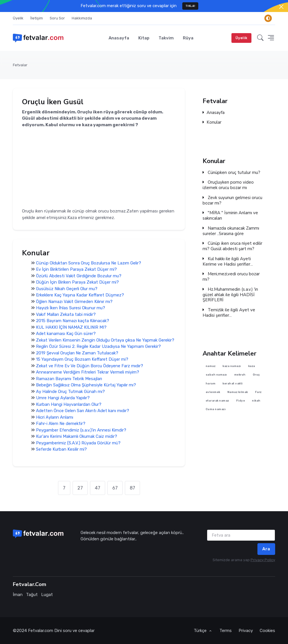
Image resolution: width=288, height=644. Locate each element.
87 (132, 488)
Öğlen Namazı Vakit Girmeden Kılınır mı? (74, 301)
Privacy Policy (263, 560)
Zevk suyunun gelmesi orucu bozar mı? (232, 200)
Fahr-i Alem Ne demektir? (61, 424)
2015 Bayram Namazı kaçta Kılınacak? (73, 321)
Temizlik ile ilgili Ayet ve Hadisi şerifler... (229, 313)
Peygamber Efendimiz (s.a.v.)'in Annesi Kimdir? (81, 430)
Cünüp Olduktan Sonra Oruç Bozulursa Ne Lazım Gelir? (89, 263)
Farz (258, 392)
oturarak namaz (217, 401)
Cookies (267, 631)
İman (18, 595)
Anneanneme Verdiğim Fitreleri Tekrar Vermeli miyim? (88, 372)
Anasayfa (119, 38)
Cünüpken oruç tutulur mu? (231, 172)
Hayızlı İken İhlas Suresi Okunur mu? (71, 308)
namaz (211, 366)
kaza (252, 366)
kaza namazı (232, 366)
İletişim (37, 18)
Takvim (166, 38)
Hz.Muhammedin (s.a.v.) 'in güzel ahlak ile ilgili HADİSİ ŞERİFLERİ (230, 295)
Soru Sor (57, 18)
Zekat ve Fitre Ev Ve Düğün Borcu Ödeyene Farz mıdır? (90, 366)
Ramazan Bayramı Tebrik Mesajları (69, 378)
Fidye (241, 401)
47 (98, 488)
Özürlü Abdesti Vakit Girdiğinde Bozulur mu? (79, 276)
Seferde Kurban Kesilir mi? (61, 449)
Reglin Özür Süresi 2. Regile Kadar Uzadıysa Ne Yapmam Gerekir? (98, 346)
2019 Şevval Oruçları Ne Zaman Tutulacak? (77, 353)
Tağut (32, 595)
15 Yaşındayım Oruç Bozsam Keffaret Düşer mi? (82, 359)
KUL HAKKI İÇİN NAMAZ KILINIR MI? (71, 327)
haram (211, 383)
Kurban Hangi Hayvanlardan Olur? (69, 404)
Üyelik (18, 18)
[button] (260, 38)
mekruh (240, 375)
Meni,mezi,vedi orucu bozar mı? (231, 277)
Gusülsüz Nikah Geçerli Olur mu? (67, 288)
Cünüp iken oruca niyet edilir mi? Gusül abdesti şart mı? (232, 246)
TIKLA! (190, 6)
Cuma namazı (216, 409)
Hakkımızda (82, 18)
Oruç (256, 375)
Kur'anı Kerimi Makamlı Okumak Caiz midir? (77, 436)
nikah (256, 401)
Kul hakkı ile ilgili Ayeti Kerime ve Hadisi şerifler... (228, 262)
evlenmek (213, 392)
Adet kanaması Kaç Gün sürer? (66, 334)
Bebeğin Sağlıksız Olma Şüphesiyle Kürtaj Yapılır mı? (86, 385)
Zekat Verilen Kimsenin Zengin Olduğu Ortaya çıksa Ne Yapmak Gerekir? (105, 340)
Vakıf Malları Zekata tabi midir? (66, 314)
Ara (266, 549)
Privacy (246, 631)
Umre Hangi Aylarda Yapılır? (63, 398)
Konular (212, 123)
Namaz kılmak (238, 392)
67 (115, 488)
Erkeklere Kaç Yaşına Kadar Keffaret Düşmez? (80, 295)
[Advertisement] (99, 168)
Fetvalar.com (41, 631)
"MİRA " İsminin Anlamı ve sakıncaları (230, 216)
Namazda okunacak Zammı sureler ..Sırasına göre (231, 231)
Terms (226, 631)
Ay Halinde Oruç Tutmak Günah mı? (70, 391)
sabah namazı (216, 375)
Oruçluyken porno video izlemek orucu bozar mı (228, 185)
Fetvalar (20, 65)
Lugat (47, 595)
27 (80, 488)
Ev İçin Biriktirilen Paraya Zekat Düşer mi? (76, 269)
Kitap (144, 38)
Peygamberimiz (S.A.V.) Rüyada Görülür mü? (78, 443)
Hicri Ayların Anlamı (55, 417)
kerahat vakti (233, 383)
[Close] (281, 7)
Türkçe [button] (201, 631)
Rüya (188, 38)
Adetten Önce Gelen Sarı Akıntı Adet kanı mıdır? (83, 411)
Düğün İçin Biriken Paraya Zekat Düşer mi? (77, 282)
